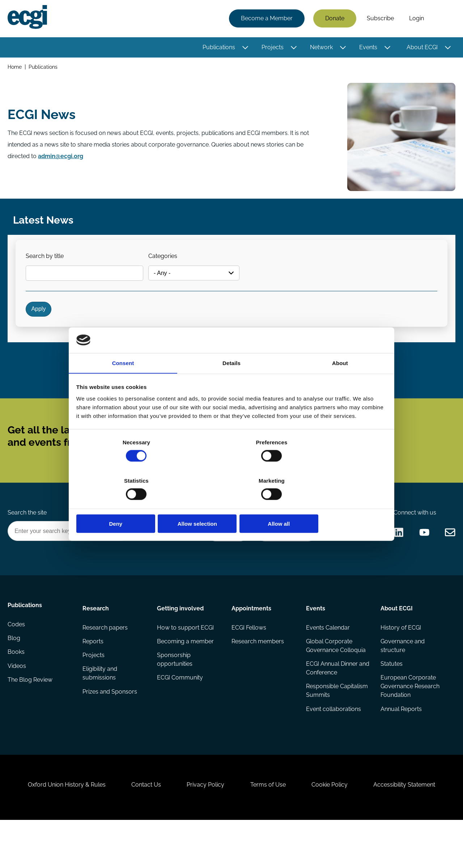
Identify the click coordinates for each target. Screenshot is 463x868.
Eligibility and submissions (100, 709)
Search (442, 19)
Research (96, 641)
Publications (218, 48)
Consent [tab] (123, 383)
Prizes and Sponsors (110, 727)
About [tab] (340, 383)
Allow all (335, 505)
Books (17, 690)
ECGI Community (180, 713)
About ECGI (421, 48)
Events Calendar (328, 661)
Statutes (391, 698)
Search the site (28, 542)
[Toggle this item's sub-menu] (244, 48)
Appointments (251, 641)
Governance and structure (402, 680)
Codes (17, 661)
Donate (334, 19)
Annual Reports (401, 745)
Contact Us (141, 829)
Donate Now (224, 562)
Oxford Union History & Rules (59, 829)
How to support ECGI (186, 661)
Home (16, 68)
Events (367, 48)
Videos (18, 704)
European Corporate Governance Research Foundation (410, 722)
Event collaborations (333, 745)
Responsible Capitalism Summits (337, 726)
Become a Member (266, 19)
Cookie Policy (334, 829)
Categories (168, 262)
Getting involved (181, 641)
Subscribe (379, 19)
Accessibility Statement (412, 829)
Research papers (105, 661)
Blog (15, 675)
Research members (258, 675)
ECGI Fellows (249, 661)
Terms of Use (269, 829)
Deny (128, 505)
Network (320, 48)
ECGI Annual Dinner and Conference (332, 703)
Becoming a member (186, 675)
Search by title (48, 262)
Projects (271, 48)
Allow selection (231, 505)
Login (415, 19)
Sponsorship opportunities (175, 694)
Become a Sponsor (284, 562)
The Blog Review (31, 719)
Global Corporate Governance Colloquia (335, 680)
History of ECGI (400, 661)
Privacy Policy (204, 829)
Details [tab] (231, 383)
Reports (93, 675)
